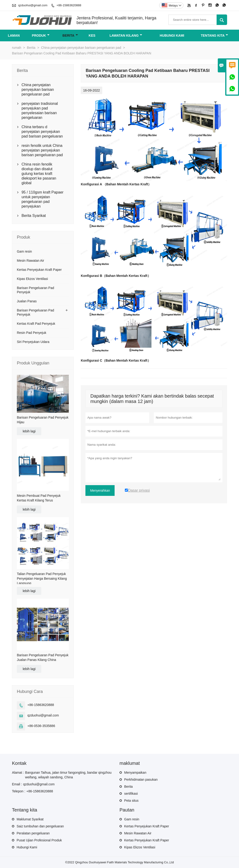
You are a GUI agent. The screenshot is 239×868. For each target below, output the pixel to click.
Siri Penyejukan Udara (33, 342)
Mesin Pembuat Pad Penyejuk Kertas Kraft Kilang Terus (39, 498)
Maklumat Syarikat (30, 819)
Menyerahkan (100, 490)
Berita (70, 35)
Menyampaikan (135, 773)
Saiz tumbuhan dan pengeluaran (40, 826)
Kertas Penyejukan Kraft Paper (39, 270)
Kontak (19, 763)
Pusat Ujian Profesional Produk (39, 840)
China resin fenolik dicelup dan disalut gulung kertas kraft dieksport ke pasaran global (39, 174)
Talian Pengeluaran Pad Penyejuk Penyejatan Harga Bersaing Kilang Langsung (42, 579)
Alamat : (18, 773)
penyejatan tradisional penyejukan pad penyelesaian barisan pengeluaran (40, 111)
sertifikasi (131, 794)
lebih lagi (29, 431)
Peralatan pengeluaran (33, 833)
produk (41, 35)
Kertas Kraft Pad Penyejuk (36, 324)
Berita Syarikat (34, 216)
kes (92, 35)
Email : (17, 784)
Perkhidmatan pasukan (141, 780)
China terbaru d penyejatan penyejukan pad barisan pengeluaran (42, 132)
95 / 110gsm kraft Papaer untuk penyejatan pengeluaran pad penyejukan (42, 199)
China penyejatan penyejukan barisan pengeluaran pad (81, 48)
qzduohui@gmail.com (33, 5)
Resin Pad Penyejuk (32, 333)
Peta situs (131, 801)
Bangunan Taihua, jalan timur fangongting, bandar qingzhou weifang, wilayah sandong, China (68, 775)
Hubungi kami (172, 35)
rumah (17, 48)
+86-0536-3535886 (41, 726)
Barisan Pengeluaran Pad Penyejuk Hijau (43, 420)
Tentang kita (214, 35)
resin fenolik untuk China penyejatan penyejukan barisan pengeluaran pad (42, 150)
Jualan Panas (27, 301)
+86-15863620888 (69, 5)
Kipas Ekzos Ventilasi (32, 279)
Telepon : (19, 791)
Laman (14, 35)
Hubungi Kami (27, 847)
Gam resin (24, 251)
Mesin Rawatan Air (30, 261)
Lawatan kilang (126, 35)
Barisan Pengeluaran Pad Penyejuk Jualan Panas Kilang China (43, 657)
